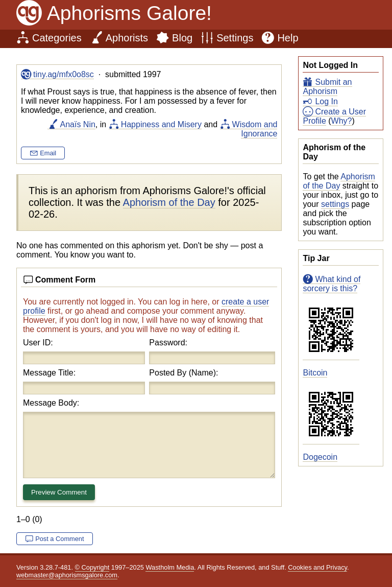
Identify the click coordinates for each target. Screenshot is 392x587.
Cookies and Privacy (317, 567)
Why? (342, 121)
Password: (168, 343)
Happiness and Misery (161, 124)
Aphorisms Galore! (129, 13)
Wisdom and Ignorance (255, 129)
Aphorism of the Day (339, 181)
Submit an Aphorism (327, 87)
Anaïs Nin (77, 124)
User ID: (38, 343)
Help (288, 38)
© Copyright (92, 567)
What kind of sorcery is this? (332, 284)
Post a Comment (59, 539)
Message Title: (49, 373)
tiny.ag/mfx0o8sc (64, 74)
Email (48, 153)
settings (335, 204)
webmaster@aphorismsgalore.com (67, 575)
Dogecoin (320, 457)
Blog (182, 38)
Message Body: (51, 403)
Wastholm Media (170, 567)
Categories (57, 38)
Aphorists (127, 38)
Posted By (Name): (183, 373)
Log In (326, 101)
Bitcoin (315, 373)
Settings (235, 38)
